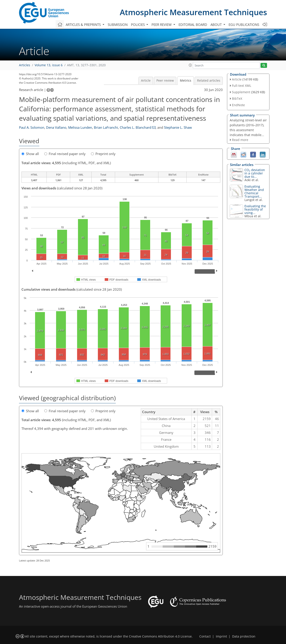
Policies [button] (138, 25)
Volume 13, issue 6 (49, 65)
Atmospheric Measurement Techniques (193, 12)
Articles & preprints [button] (84, 25)
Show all (30, 154)
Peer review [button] (162, 25)
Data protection (244, 636)
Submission (118, 25)
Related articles (209, 81)
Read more (240, 140)
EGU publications (244, 25)
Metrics (186, 81)
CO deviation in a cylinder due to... (255, 173)
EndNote (238, 105)
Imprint (221, 636)
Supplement (241, 92)
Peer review (165, 81)
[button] (190, 65)
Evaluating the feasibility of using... (255, 209)
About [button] (217, 25)
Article (146, 81)
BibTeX (237, 98)
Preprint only (103, 154)
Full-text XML (242, 86)
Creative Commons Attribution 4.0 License (160, 636)
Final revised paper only (65, 154)
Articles (25, 65)
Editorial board (193, 25)
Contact (205, 636)
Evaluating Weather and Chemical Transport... (254, 191)
